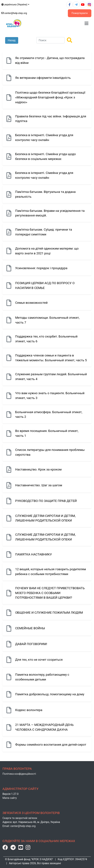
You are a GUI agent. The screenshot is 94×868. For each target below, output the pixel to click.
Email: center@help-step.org (19, 826)
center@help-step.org (14, 13)
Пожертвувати (80, 13)
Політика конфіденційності (19, 774)
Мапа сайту (10, 798)
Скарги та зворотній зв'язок (20, 818)
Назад (12, 40)
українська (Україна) (14, 5)
